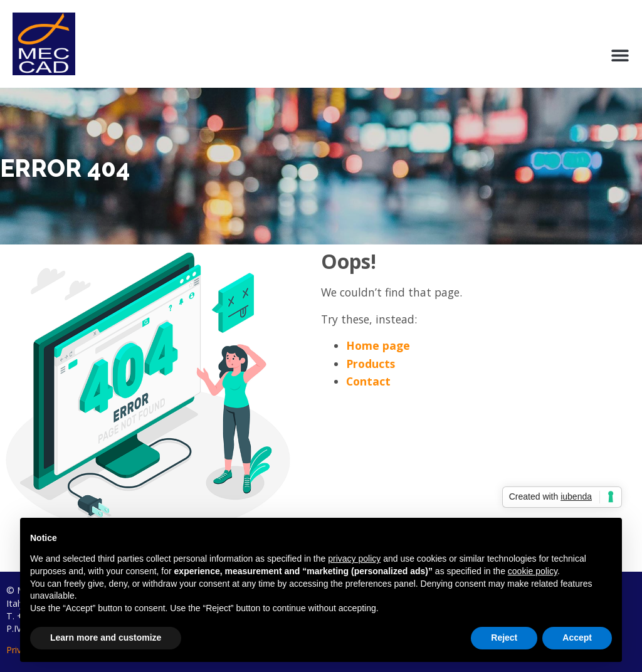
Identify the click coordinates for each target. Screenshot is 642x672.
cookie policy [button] (533, 571)
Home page (378, 345)
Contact (368, 381)
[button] (620, 55)
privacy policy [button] (354, 559)
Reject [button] (504, 638)
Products (371, 364)
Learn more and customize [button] (106, 638)
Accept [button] (577, 638)
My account (562, 30)
